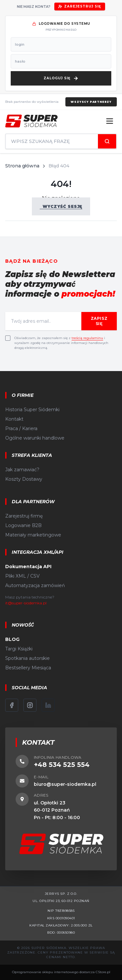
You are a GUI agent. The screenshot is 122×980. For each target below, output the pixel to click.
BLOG (12, 639)
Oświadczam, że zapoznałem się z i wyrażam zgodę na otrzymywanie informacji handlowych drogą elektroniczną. (61, 343)
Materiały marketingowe (33, 535)
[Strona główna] (31, 121)
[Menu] (110, 121)
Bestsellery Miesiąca (28, 668)
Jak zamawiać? (22, 470)
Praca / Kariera (21, 428)
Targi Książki (19, 649)
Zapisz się (99, 321)
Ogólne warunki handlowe (35, 438)
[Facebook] (12, 705)
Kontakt (14, 419)
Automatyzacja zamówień (35, 585)
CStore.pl (103, 972)
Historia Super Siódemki (32, 410)
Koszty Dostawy (24, 479)
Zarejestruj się (80, 6)
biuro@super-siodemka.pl (65, 784)
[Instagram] (30, 705)
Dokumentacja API (28, 567)
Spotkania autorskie (27, 658)
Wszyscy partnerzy (91, 102)
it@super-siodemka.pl (26, 603)
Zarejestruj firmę (24, 516)
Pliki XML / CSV (22, 576)
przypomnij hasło (61, 30)
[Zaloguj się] (61, 78)
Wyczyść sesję (61, 206)
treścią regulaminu (87, 338)
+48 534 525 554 (62, 765)
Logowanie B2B (23, 525)
